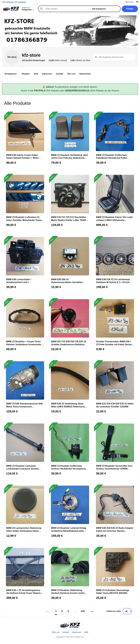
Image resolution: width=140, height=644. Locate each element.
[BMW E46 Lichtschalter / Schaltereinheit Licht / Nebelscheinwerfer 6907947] (25, 256)
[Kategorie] (106, 9)
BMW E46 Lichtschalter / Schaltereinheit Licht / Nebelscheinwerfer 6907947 (20, 281)
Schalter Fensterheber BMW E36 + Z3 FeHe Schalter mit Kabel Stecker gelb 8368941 (114, 343)
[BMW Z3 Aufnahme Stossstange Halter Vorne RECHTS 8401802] (115, 567)
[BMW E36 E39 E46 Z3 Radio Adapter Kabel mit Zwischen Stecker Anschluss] (115, 505)
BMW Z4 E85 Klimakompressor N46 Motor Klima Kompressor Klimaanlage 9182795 (24, 405)
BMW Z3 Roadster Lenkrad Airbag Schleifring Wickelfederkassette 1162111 (69, 529)
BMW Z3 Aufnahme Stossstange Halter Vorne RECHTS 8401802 (113, 592)
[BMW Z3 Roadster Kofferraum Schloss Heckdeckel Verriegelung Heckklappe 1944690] (70, 443)
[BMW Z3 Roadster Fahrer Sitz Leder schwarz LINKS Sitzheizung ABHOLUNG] (115, 194)
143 (83, 611)
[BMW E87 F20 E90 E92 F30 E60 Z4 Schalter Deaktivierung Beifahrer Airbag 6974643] (70, 318)
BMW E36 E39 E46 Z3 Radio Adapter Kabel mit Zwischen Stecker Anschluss (115, 529)
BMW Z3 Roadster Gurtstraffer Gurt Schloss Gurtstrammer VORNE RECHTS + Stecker (114, 467)
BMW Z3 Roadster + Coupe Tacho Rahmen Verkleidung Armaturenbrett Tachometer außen (25, 343)
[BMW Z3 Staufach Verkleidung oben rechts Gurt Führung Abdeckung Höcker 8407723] (70, 132)
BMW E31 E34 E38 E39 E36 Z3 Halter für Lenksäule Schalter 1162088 (115, 405)
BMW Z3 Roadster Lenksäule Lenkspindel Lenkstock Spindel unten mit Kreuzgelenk (22, 467)
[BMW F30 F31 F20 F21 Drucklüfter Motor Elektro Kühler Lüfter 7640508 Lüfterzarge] (70, 194)
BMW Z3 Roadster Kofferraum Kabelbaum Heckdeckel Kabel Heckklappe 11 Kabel (112, 156)
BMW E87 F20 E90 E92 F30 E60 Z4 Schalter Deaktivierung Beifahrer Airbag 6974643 (69, 343)
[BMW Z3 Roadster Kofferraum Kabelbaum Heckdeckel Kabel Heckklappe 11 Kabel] (115, 132)
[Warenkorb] (137, 2)
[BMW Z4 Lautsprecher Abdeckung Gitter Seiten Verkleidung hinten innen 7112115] (25, 505)
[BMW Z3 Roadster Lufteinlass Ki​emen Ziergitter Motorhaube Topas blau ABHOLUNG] (25, 194)
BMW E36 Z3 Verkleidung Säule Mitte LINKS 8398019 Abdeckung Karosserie (68, 405)
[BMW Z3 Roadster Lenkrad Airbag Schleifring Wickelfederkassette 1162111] (70, 505)
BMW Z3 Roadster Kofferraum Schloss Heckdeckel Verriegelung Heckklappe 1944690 (68, 467)
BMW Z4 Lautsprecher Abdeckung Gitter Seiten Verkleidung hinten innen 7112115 (24, 529)
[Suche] (66, 9)
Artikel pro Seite (114, 611)
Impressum (47, 74)
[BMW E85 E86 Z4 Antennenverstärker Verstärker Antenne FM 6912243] (70, 256)
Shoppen (26, 74)
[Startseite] (70, 625)
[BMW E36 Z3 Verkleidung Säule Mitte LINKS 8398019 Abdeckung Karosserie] (70, 381)
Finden (130, 9)
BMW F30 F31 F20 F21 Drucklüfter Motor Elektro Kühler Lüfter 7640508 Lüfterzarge (70, 218)
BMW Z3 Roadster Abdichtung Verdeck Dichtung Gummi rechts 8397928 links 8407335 (68, 592)
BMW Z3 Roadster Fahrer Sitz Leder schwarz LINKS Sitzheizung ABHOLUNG (114, 218)
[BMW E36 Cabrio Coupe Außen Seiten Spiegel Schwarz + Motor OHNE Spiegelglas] (25, 132)
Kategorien (11, 74)
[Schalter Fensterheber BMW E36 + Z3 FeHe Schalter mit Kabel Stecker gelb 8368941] (115, 318)
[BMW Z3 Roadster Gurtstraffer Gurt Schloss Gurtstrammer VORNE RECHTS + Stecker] (115, 443)
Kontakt (60, 74)
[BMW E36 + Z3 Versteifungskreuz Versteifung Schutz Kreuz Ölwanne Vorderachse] (25, 567)
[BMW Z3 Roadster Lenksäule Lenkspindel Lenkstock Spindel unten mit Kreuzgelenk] (25, 443)
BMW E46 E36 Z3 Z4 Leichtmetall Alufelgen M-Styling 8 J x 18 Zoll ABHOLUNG (113, 281)
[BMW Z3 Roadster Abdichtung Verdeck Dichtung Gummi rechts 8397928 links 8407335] (70, 567)
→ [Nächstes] (92, 611)
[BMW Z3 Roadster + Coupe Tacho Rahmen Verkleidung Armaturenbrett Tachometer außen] (25, 318)
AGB (36, 74)
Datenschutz (85, 74)
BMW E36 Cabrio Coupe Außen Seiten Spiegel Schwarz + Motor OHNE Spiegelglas (22, 156)
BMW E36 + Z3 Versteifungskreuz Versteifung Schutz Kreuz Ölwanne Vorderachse (24, 592)
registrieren (22, 2)
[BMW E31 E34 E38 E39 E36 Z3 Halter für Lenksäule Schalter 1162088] (115, 381)
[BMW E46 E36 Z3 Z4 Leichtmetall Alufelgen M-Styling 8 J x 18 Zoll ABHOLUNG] (115, 256)
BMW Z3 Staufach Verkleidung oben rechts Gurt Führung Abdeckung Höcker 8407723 (70, 156)
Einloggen (10, 2)
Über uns (71, 74)
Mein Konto (129, 2)
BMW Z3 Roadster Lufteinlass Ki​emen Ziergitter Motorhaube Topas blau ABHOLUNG (24, 218)
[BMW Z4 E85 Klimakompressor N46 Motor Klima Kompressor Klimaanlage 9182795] (25, 381)
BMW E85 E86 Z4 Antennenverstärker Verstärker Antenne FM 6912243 (67, 281)
